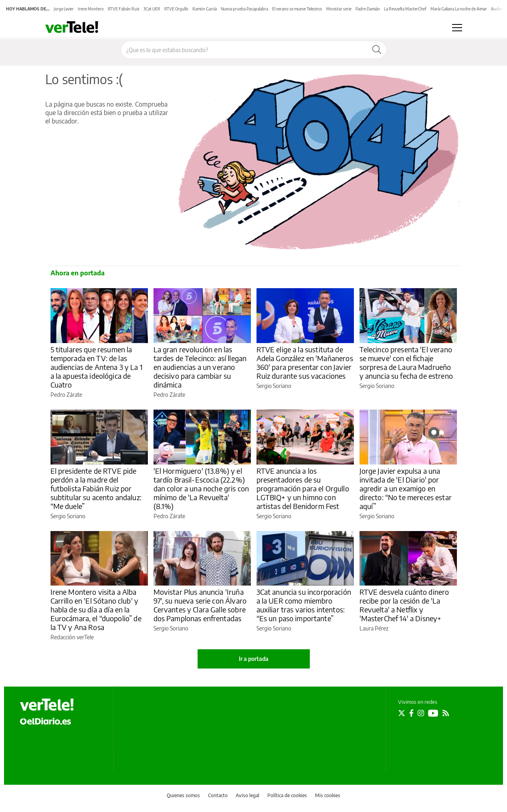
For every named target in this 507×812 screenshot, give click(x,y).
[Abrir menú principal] (457, 28)
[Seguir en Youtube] (433, 713)
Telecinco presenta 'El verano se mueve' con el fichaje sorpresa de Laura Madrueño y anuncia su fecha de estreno (406, 363)
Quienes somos (183, 795)
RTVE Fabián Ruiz (124, 9)
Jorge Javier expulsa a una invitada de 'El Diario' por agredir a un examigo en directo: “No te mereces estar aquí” (406, 488)
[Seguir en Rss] (446, 713)
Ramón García (205, 9)
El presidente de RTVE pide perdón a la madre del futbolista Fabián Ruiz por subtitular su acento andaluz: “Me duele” (96, 488)
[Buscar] (377, 50)
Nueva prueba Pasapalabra (244, 9)
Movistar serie (339, 9)
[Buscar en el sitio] (245, 50)
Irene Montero (91, 9)
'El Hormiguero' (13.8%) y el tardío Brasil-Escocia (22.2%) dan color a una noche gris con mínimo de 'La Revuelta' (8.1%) (201, 488)
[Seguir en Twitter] (402, 713)
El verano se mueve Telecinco (297, 9)
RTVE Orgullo (176, 9)
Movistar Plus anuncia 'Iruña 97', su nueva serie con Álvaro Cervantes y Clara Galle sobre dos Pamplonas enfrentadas (200, 605)
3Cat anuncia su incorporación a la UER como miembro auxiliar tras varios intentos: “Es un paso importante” (304, 605)
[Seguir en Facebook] (411, 713)
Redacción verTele (72, 637)
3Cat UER (152, 9)
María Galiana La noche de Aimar (459, 9)
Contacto (218, 795)
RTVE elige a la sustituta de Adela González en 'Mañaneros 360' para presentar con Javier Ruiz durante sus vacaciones (305, 363)
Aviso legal (247, 795)
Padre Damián (368, 9)
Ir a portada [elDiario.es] (254, 659)
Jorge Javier (64, 9)
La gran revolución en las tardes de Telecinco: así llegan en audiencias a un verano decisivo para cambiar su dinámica (200, 367)
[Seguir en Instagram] (421, 713)
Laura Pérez (374, 628)
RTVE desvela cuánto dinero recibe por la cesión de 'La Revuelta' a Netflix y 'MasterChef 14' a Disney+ (404, 605)
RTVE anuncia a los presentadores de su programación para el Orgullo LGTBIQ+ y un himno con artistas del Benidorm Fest (303, 488)
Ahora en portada (78, 273)
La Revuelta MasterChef (405, 9)
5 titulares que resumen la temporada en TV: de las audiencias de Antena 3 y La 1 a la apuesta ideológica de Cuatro (97, 367)
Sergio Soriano (274, 386)
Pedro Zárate (66, 395)
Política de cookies (287, 795)
